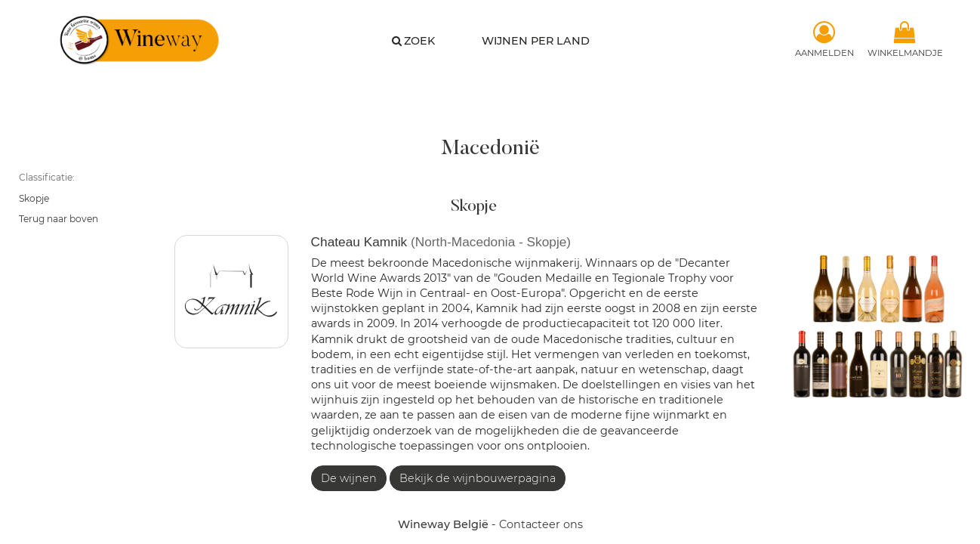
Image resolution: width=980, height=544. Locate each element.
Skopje (34, 198)
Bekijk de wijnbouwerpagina (478, 478)
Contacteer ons (541, 524)
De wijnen (349, 478)
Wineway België (443, 524)
